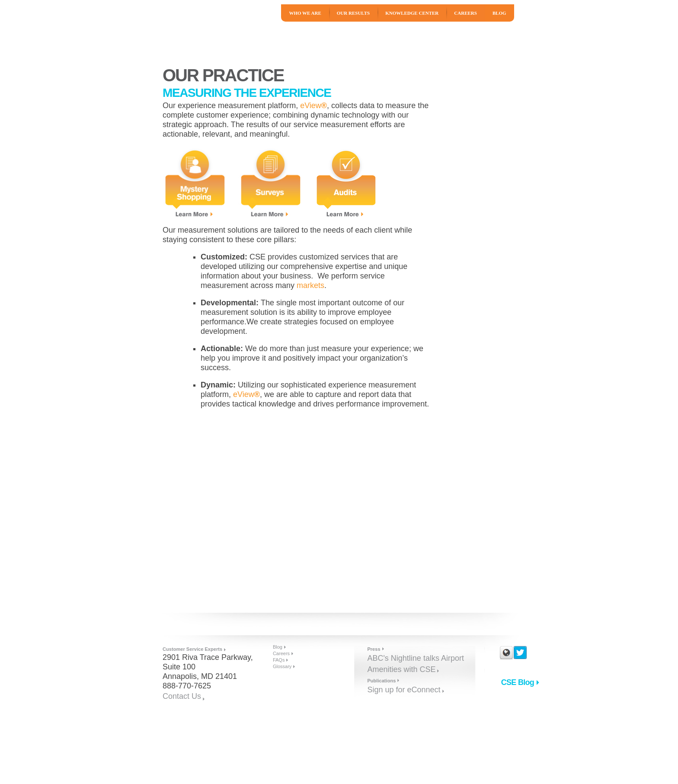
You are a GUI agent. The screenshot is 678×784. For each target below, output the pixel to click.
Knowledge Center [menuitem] (412, 13)
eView (313, 106)
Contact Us (182, 696)
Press (374, 649)
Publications (381, 681)
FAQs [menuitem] (279, 660)
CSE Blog (518, 682)
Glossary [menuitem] (282, 666)
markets (310, 285)
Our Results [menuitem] (353, 13)
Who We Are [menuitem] (305, 13)
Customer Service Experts (192, 649)
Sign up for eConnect (404, 690)
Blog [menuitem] (499, 13)
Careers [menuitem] (465, 13)
